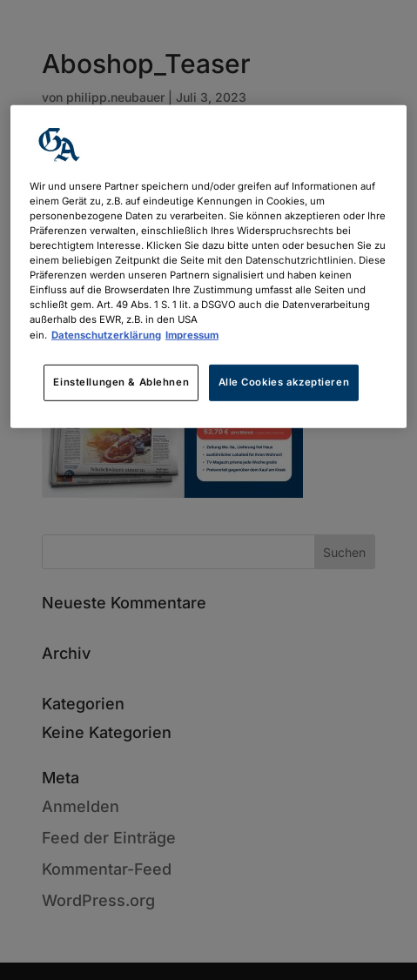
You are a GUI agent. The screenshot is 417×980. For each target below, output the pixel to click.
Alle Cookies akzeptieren (284, 381)
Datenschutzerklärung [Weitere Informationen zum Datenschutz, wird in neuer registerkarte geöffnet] (106, 334)
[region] (208, 267)
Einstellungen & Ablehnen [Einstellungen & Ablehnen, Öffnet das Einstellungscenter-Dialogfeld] (121, 381)
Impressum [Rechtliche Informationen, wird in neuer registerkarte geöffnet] (192, 334)
